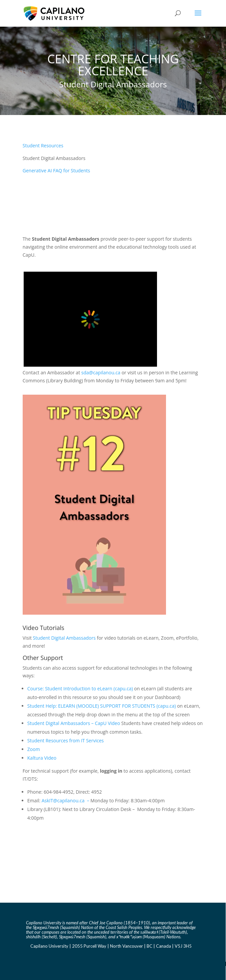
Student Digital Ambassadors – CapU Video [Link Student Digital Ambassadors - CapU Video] (74, 723)
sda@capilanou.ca (101, 372)
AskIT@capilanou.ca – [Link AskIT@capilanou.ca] (66, 800)
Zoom (34, 749)
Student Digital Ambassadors (64, 638)
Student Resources (43, 145)
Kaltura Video (42, 758)
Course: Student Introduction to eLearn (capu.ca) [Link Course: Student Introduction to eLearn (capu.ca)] (80, 688)
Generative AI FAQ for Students (56, 170)
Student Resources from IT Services (65, 740)
